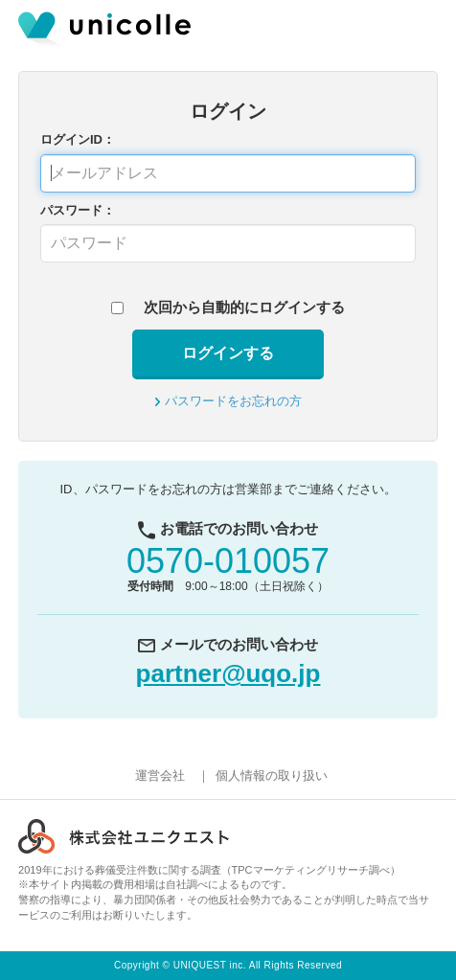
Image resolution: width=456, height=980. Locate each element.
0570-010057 (228, 561)
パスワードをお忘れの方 (233, 401)
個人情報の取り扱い (272, 775)
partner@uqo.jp (228, 673)
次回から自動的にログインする (244, 307)
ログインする (228, 353)
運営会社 (160, 775)
